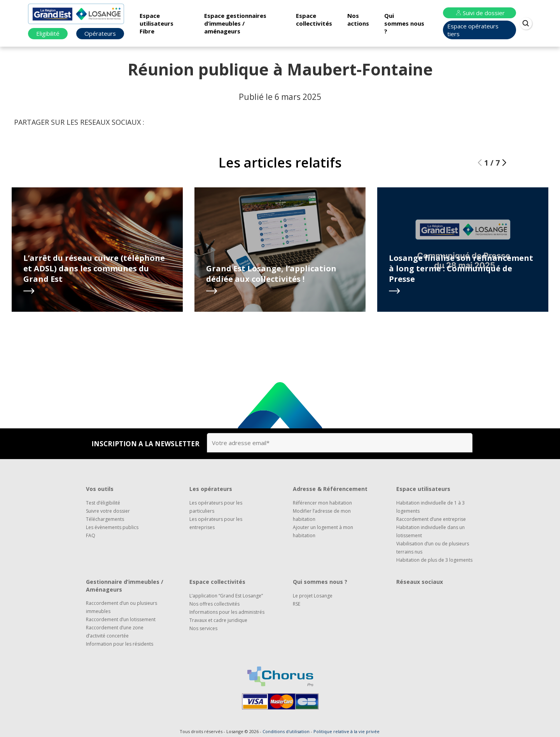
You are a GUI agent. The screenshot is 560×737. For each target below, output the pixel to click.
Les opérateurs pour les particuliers (216, 507)
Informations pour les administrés (227, 612)
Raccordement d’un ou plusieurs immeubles (122, 607)
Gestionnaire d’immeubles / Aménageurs (125, 586)
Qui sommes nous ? (404, 23)
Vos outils (100, 489)
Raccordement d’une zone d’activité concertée (115, 632)
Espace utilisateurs (423, 489)
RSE (297, 604)
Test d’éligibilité (103, 503)
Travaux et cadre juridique (218, 620)
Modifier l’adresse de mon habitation (322, 515)
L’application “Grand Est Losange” (226, 596)
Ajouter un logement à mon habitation (323, 531)
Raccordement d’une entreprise (431, 519)
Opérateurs (100, 33)
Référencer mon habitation (322, 503)
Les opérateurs (211, 489)
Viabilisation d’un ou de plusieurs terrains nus (433, 548)
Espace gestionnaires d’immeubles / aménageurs (235, 23)
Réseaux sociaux (420, 582)
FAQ (91, 535)
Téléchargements (105, 519)
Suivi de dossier (479, 13)
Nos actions (358, 19)
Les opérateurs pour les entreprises (216, 523)
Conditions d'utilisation (286, 731)
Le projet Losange (313, 596)
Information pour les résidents (120, 644)
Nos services (203, 628)
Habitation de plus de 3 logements (434, 560)
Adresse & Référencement (330, 489)
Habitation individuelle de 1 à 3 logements (430, 507)
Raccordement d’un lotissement (121, 619)
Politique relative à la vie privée (346, 731)
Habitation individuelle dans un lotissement (430, 531)
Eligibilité (48, 33)
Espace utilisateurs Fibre (157, 23)
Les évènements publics (112, 527)
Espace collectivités (314, 19)
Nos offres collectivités (214, 604)
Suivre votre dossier (108, 511)
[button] (504, 163)
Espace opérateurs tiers (473, 30)
